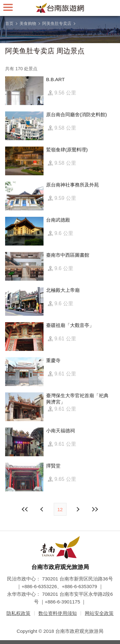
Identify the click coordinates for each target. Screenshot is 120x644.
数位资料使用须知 (58, 613)
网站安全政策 (99, 613)
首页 (9, 23)
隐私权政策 (18, 613)
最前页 (25, 509)
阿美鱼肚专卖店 (57, 23)
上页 (78, 509)
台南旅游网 (60, 8)
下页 (43, 509)
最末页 (95, 509)
